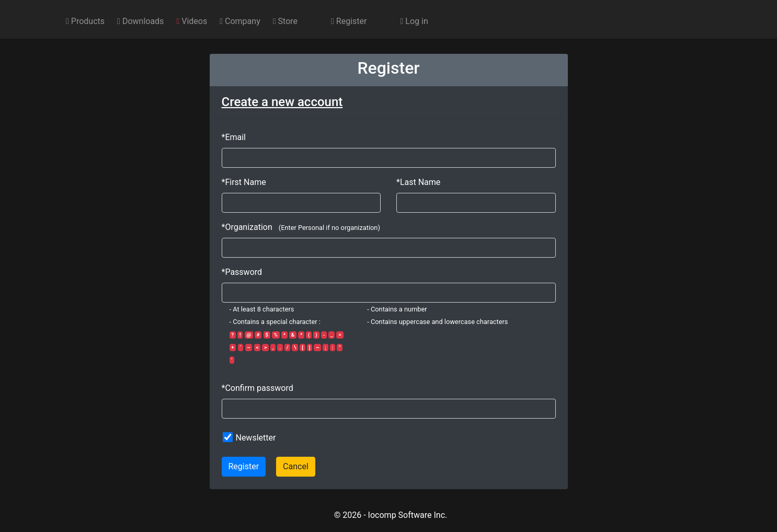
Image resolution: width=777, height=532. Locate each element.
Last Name (420, 182)
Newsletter (255, 438)
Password (243, 272)
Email (235, 137)
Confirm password (259, 388)
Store (285, 21)
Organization (248, 227)
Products (85, 21)
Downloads (140, 21)
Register (349, 21)
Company (240, 21)
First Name (245, 182)
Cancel (296, 466)
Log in (414, 21)
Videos (192, 21)
